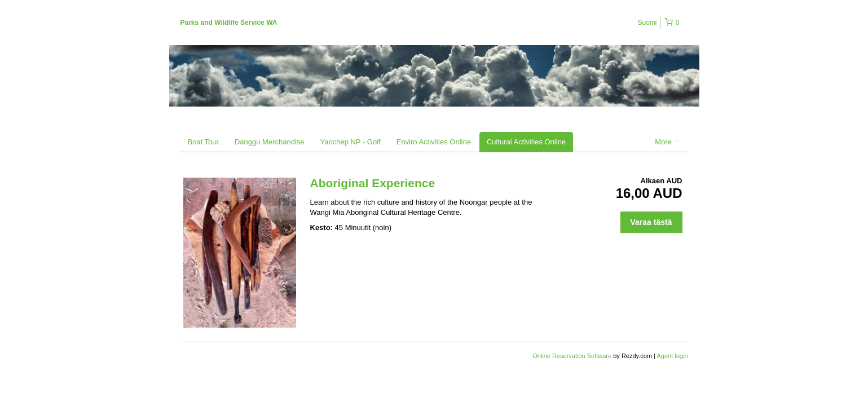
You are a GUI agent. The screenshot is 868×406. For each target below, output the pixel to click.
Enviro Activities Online (434, 142)
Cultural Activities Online (526, 142)
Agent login (672, 356)
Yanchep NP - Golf (351, 142)
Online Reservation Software (572, 356)
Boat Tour (203, 142)
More (667, 142)
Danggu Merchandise (270, 142)
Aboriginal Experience (373, 183)
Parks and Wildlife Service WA (229, 23)
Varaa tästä (651, 222)
